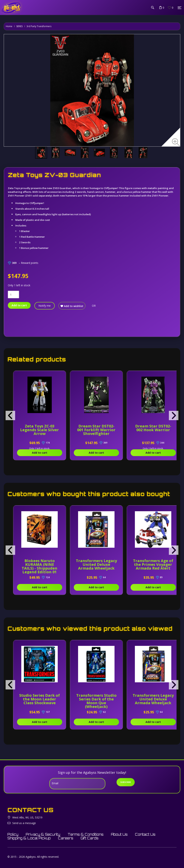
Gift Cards (90, 838)
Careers (66, 838)
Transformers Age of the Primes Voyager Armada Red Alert (161, 564)
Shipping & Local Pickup (29, 838)
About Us (119, 834)
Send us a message (24, 823)
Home (9, 26)
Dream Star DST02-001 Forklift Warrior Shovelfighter (101, 430)
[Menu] (180, 8)
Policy (13, 834)
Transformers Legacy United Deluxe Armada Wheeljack (101, 566)
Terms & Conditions (86, 834)
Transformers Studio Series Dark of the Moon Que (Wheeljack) (101, 701)
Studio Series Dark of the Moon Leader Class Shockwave (41, 699)
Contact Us (145, 834)
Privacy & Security (43, 834)
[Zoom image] (176, 142)
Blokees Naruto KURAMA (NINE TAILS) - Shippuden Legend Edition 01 (41, 566)
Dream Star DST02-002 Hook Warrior (161, 428)
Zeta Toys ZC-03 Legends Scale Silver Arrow (41, 430)
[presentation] (10, 415)
